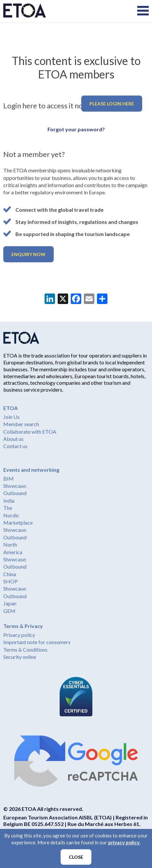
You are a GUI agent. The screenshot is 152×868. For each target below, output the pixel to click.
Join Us (11, 417)
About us (13, 439)
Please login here (112, 104)
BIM (9, 478)
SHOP (10, 581)
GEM (9, 611)
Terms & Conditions (25, 650)
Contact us (15, 446)
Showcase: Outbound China (15, 567)
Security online (20, 657)
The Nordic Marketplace (18, 515)
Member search (21, 424)
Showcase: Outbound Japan (15, 596)
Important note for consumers (37, 642)
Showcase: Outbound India (15, 493)
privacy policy (124, 842)
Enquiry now (28, 254)
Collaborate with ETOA (30, 432)
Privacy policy (19, 635)
